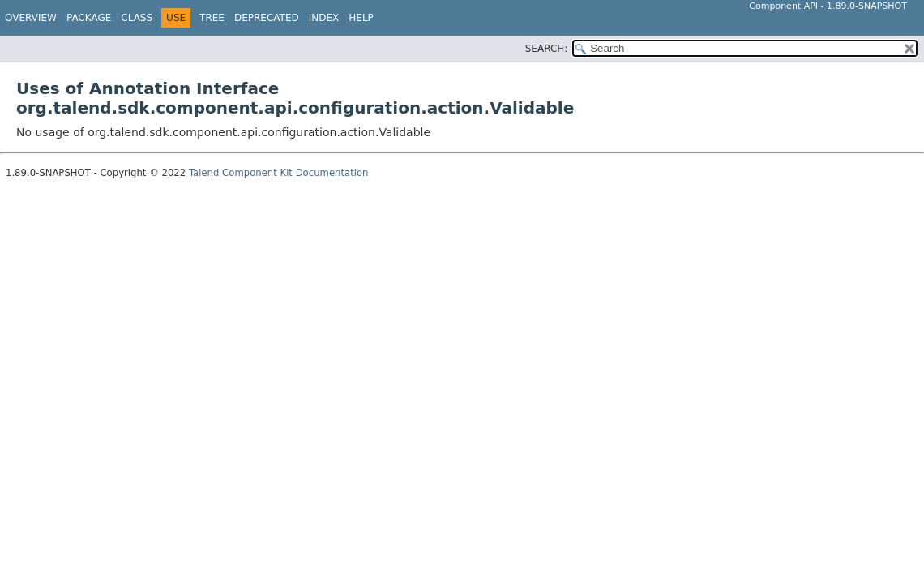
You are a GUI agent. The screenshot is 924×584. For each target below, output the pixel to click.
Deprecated (267, 18)
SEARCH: (547, 49)
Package (89, 18)
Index (324, 18)
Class (137, 18)
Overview (31, 18)
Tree (212, 18)
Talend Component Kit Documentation (279, 173)
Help (361, 18)
